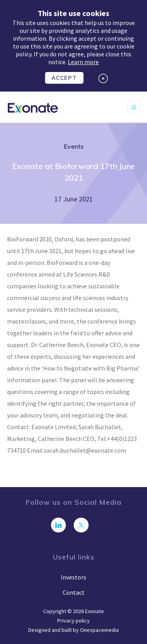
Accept (64, 78)
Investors (73, 577)
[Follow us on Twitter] (81, 525)
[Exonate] (33, 107)
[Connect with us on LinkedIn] (58, 525)
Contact (74, 592)
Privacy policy (73, 621)
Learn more (83, 62)
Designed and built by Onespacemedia (73, 630)
